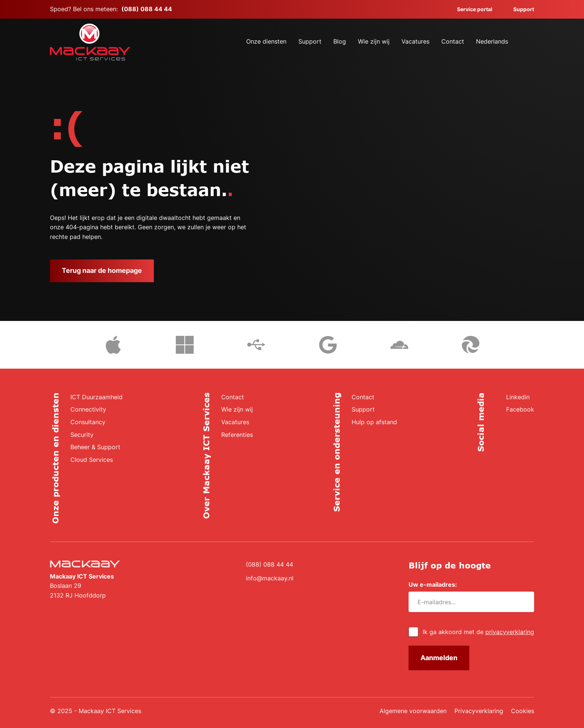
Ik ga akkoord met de (478, 632)
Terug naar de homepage (102, 270)
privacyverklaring (510, 632)
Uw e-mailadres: (436, 585)
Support (519, 9)
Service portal (470, 9)
